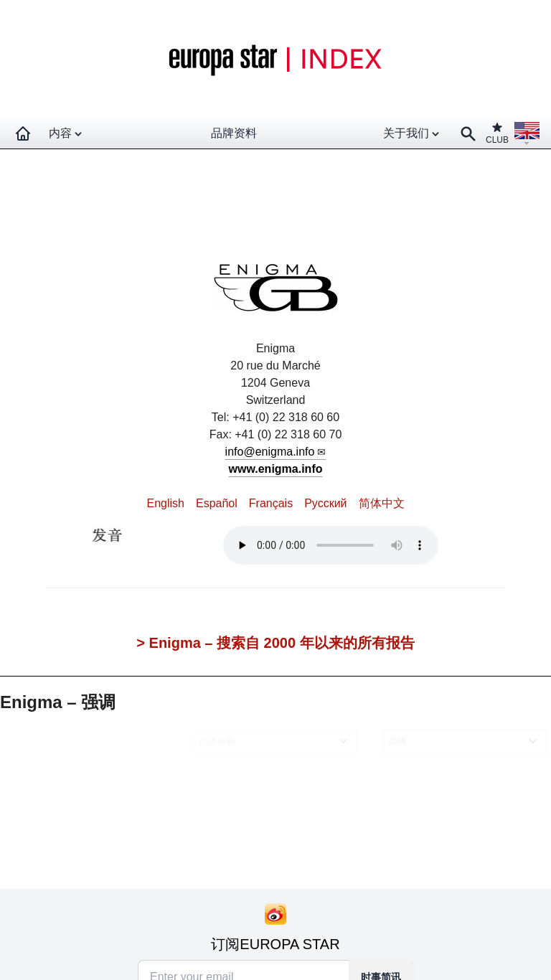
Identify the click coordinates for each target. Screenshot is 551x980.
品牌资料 (234, 133)
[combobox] (278, 741)
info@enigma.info (270, 452)
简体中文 (382, 503)
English (165, 503)
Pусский (325, 503)
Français (271, 503)
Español (217, 503)
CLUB (497, 133)
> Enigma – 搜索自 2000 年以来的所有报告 (275, 643)
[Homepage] (23, 133)
